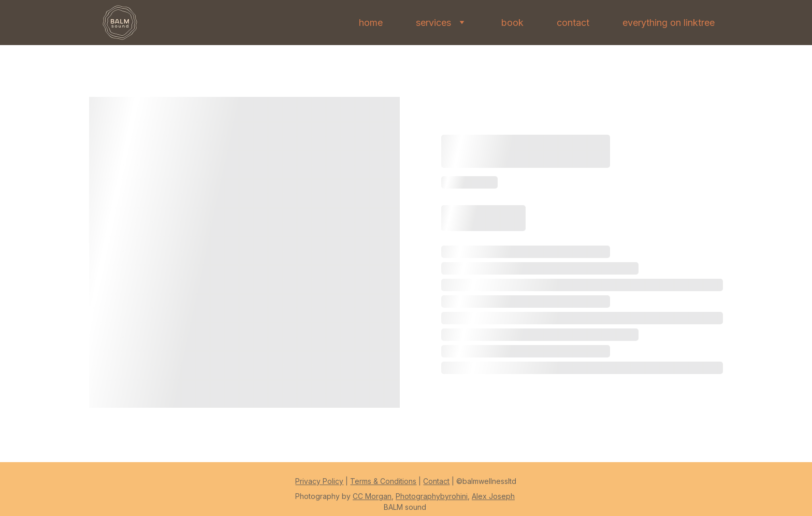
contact (573, 23)
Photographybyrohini (432, 499)
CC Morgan (372, 499)
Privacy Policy (319, 484)
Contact (436, 484)
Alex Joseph (493, 499)
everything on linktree (669, 23)
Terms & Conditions (383, 484)
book (512, 23)
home (371, 23)
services (433, 23)
